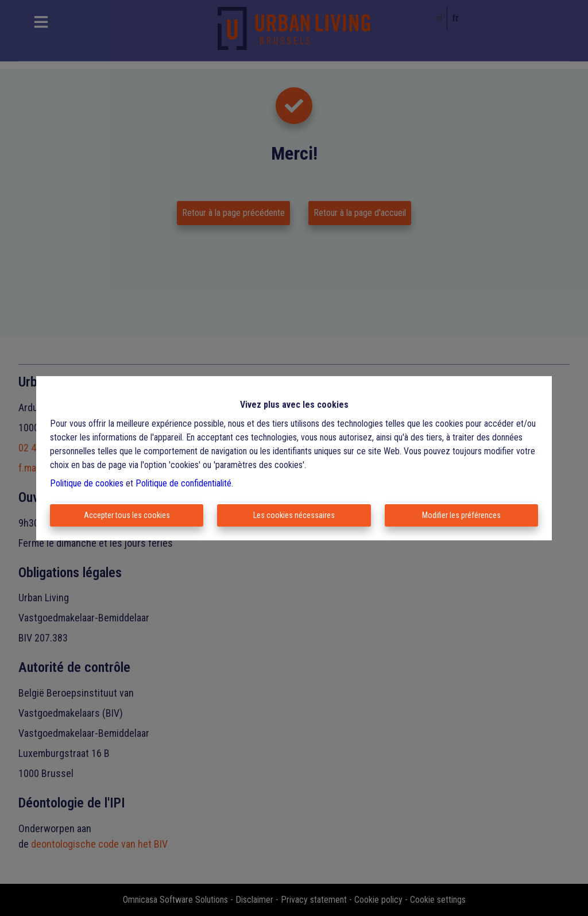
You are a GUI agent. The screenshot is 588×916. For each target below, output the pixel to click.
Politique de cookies (87, 483)
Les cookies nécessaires (294, 515)
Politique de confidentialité (183, 483)
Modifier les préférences (461, 515)
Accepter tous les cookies (127, 515)
